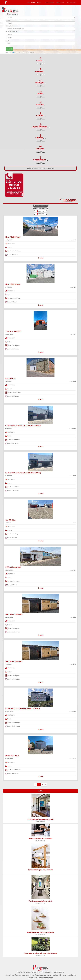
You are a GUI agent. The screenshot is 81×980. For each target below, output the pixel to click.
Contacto (72, 2)
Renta (43, 64)
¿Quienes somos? (35, 2)
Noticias (61, 2)
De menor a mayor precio (40, 206)
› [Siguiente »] (45, 784)
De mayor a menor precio (40, 208)
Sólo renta (41, 214)
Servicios (50, 2)
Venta (38, 64)
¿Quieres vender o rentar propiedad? (41, 168)
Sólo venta (41, 211)
